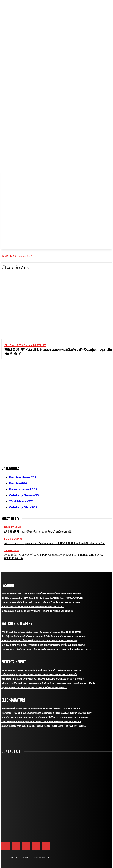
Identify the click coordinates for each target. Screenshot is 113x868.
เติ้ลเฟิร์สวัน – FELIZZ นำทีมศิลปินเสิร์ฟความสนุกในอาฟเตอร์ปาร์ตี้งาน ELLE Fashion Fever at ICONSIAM (47, 713)
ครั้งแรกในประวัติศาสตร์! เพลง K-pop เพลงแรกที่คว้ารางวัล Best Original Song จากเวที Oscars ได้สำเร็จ (54, 556)
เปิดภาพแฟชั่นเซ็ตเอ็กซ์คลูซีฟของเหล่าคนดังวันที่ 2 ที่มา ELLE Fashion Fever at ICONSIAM (41, 709)
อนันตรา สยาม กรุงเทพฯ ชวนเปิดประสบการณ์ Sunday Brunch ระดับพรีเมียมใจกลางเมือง (55, 543)
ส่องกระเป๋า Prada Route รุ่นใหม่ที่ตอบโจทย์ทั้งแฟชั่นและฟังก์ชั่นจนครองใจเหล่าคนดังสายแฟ (41, 594)
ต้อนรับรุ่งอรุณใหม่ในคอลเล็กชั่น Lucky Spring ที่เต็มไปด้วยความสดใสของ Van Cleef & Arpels (44, 636)
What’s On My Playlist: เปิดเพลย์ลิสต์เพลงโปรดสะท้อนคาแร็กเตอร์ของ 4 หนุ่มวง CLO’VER (41, 670)
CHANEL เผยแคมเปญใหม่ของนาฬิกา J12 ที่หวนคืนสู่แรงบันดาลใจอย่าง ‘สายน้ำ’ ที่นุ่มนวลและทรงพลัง (43, 645)
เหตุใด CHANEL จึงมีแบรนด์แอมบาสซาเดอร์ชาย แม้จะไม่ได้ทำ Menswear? (33, 607)
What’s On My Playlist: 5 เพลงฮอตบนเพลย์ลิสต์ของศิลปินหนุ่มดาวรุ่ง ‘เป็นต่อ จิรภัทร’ (58, 351)
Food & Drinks (13, 539)
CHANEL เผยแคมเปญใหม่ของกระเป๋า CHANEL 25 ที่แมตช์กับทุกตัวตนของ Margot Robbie (41, 602)
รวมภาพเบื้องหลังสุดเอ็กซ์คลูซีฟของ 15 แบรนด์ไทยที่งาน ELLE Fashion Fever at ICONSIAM (41, 722)
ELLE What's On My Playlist (25, 345)
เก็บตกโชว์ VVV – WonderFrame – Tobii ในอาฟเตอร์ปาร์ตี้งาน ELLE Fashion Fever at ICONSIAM (45, 717)
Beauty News (13, 527)
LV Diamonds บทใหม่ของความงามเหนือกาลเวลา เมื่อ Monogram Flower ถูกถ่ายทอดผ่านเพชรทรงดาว (46, 649)
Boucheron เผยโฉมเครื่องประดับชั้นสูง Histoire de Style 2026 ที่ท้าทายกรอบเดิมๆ (39, 641)
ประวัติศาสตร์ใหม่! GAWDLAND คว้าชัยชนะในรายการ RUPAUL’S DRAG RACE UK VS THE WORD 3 (43, 679)
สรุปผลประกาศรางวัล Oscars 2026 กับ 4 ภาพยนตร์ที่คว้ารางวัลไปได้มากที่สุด (34, 688)
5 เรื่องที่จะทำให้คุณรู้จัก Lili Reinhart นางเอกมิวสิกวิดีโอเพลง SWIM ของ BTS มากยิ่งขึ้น (39, 675)
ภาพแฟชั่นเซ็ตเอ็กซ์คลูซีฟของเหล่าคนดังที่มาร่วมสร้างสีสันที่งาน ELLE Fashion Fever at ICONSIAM (44, 726)
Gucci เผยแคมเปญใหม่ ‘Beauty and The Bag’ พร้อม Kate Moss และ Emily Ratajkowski (42, 598)
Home (5, 256)
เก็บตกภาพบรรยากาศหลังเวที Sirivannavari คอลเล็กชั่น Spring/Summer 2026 (37, 611)
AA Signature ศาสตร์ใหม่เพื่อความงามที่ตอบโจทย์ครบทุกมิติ (38, 531)
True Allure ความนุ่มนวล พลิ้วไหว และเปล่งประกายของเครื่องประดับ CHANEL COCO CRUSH (41, 632)
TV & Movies (12, 551)
